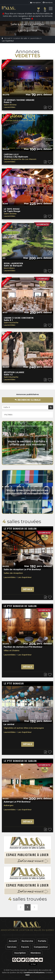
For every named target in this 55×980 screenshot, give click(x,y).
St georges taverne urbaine (19, 100)
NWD (28, 975)
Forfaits (42, 941)
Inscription (35, 2)
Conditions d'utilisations (34, 973)
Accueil (13, 941)
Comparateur (41, 947)
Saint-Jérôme (10, 105)
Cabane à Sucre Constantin (19, 318)
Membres (48, 2)
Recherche (27, 941)
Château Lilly (11, 154)
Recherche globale (28, 400)
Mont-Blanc (9, 268)
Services (12, 947)
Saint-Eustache (11, 323)
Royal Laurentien (13, 263)
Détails (28, 589)
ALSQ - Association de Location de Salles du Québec (13, 8)
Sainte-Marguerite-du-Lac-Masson (20, 159)
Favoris (25, 947)
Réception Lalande (14, 372)
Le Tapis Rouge (12, 209)
